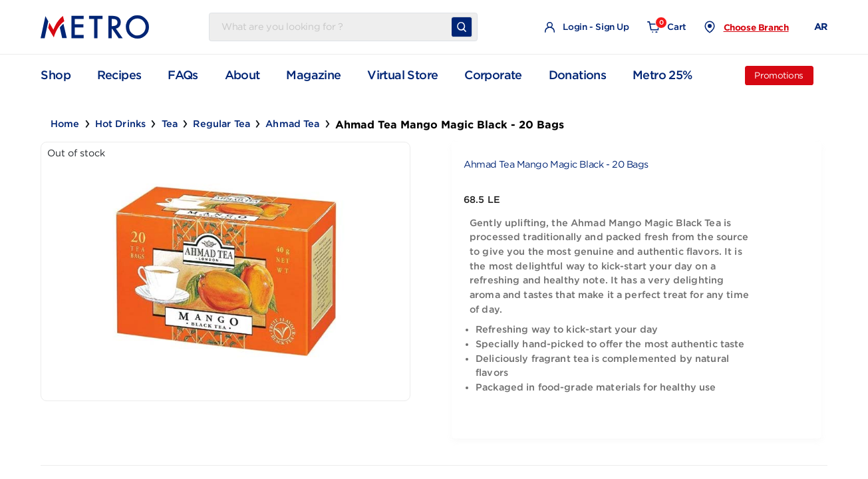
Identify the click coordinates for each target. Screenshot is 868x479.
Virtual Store (402, 75)
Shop (56, 75)
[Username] (333, 27)
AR (821, 27)
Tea (170, 124)
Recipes (119, 75)
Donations (578, 75)
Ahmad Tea (292, 124)
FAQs (183, 75)
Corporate (493, 75)
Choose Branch (756, 27)
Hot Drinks (120, 124)
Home (65, 124)
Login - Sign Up (587, 28)
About (242, 75)
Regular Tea (221, 124)
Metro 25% (662, 75)
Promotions (779, 76)
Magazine (313, 75)
